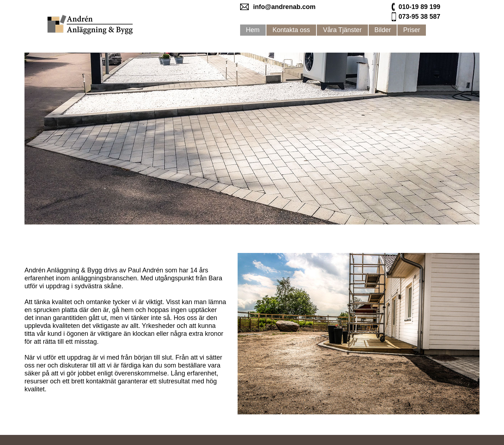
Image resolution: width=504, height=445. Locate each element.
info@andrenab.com (284, 7)
